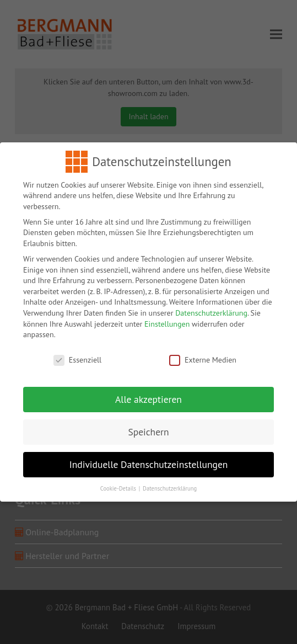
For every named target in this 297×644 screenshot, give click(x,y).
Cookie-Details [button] (119, 483)
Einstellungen (167, 319)
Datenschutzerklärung (211, 308)
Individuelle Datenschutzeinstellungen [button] (149, 459)
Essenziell (77, 355)
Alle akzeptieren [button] (148, 394)
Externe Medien (203, 355)
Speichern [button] (148, 427)
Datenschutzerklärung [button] (170, 483)
